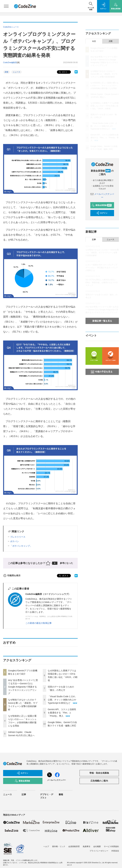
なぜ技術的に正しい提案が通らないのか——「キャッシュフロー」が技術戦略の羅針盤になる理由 (105, 86)
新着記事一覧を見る (102, 321)
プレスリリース (18, 537)
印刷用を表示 (12, 575)
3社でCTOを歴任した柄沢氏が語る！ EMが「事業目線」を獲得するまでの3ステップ (102, 283)
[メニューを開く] (6, 6)
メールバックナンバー (56, 780)
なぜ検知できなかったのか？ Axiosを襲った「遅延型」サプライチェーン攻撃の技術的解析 (104, 74)
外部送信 (115, 851)
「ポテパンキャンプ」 (21, 546)
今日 (94, 41)
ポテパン (15, 541)
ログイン (102, 213)
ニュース (17, 72)
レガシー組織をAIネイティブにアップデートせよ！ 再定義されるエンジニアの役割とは (102, 268)
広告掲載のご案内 (99, 781)
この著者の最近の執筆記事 (39, 623)
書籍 (61, 794)
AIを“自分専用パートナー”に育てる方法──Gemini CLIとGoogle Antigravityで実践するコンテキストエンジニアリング (23, 687)
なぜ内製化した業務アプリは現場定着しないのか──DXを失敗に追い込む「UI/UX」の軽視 (105, 106)
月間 (110, 41)
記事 (94, 240)
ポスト (63, 72)
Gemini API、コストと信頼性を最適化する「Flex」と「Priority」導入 (62, 713)
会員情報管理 (74, 846)
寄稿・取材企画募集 (99, 773)
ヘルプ (46, 846)
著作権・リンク (59, 846)
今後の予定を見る (102, 372)
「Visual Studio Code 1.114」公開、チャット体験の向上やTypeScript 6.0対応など (62, 700)
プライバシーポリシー (99, 851)
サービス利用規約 (111, 846)
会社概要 (97, 846)
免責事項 (86, 846)
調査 (7, 72)
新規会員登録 (101, 205)
